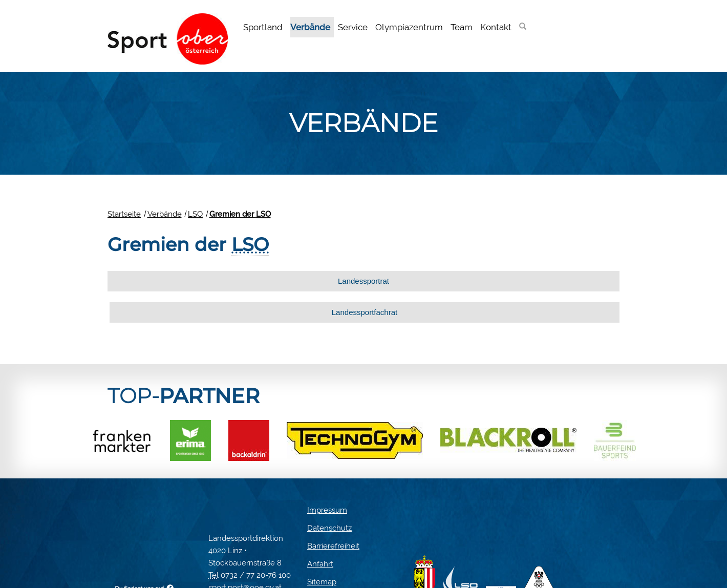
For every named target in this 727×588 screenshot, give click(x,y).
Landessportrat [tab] (231, 281)
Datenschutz (329, 497)
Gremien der (240, 214)
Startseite (124, 214)
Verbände (310, 27)
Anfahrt (320, 533)
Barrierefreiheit (333, 515)
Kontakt (496, 27)
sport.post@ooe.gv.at (245, 556)
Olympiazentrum (409, 27)
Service (353, 27)
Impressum (327, 479)
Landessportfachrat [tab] (488, 281)
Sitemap (322, 551)
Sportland (263, 27)
